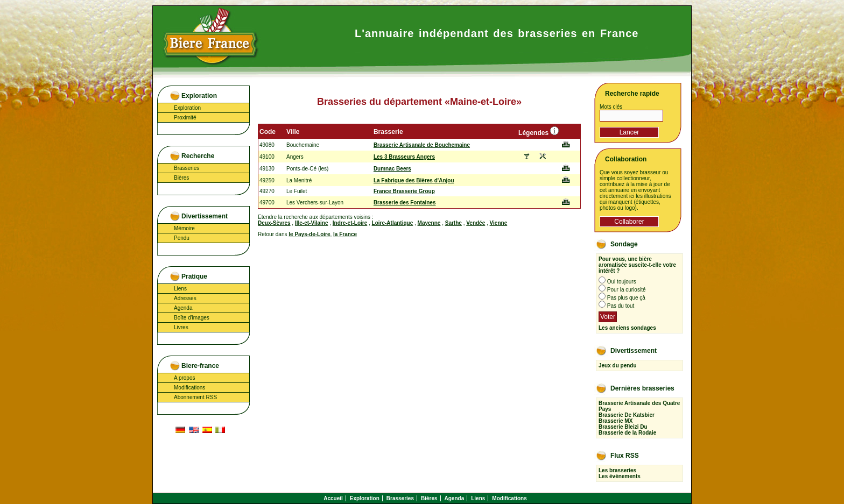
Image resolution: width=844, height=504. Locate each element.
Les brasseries (617, 470)
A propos (184, 378)
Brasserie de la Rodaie (627, 433)
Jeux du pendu (618, 365)
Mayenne (429, 223)
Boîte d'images (192, 318)
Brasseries (187, 168)
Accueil (333, 498)
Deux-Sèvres (274, 223)
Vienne (499, 223)
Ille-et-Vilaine (312, 223)
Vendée (476, 223)
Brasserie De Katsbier (627, 415)
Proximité (185, 118)
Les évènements (620, 476)
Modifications (189, 388)
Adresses (185, 298)
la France (345, 234)
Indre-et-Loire (350, 223)
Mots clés (611, 107)
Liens (180, 289)
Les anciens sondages (627, 328)
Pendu (182, 238)
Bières (181, 178)
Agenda (183, 308)
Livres (181, 327)
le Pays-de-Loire (309, 234)
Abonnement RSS (195, 397)
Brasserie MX (616, 421)
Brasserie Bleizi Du (623, 427)
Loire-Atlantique (393, 223)
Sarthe (453, 223)
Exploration (187, 108)
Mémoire (184, 228)
